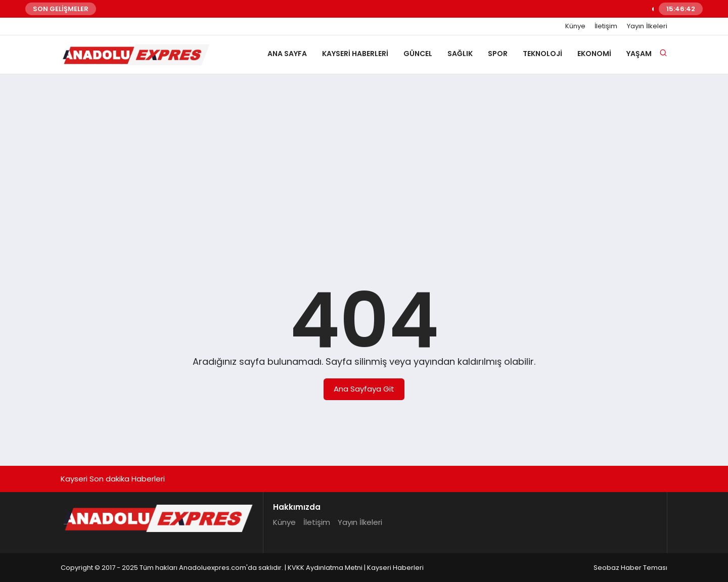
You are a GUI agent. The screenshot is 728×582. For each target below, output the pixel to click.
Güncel (418, 54)
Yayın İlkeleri (647, 26)
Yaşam (639, 54)
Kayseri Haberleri (355, 54)
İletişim (606, 26)
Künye (575, 26)
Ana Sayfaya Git (364, 389)
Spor (498, 54)
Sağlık (460, 54)
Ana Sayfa (287, 54)
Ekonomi (594, 54)
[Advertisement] (364, 160)
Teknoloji (542, 54)
